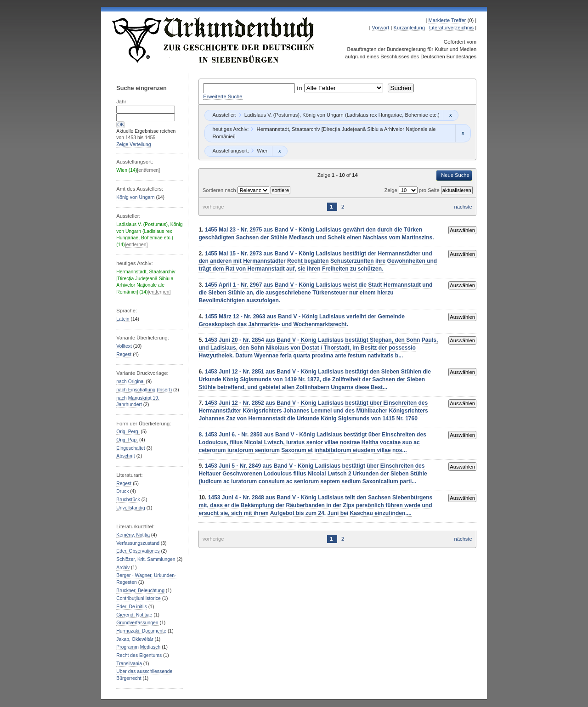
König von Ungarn (135, 197)
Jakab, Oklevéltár (135, 639)
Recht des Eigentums (139, 655)
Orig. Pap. (127, 440)
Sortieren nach (220, 190)
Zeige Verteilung (133, 144)
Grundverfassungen (137, 623)
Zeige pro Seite (413, 190)
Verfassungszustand (138, 543)
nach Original (130, 382)
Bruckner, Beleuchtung (140, 591)
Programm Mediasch (138, 647)
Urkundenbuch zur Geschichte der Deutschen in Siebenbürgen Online (214, 40)
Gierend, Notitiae (134, 615)
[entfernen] (148, 170)
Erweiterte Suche (223, 96)
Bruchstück (128, 500)
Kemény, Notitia (133, 535)
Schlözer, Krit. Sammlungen (146, 559)
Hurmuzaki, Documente (141, 631)
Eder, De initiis (132, 607)
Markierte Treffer (447, 20)
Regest (124, 354)
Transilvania (129, 664)
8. (201, 435)
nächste (463, 207)
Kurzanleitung (409, 28)
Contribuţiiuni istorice (139, 598)
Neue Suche (455, 175)
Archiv (123, 568)
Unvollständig (130, 508)
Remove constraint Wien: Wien (280, 151)
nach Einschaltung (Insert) (144, 390)
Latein (123, 319)
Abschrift (125, 456)
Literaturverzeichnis (451, 28)
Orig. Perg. (128, 432)
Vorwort (381, 28)
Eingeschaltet (130, 448)
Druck (122, 491)
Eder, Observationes (138, 551)
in (300, 88)
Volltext (124, 346)
